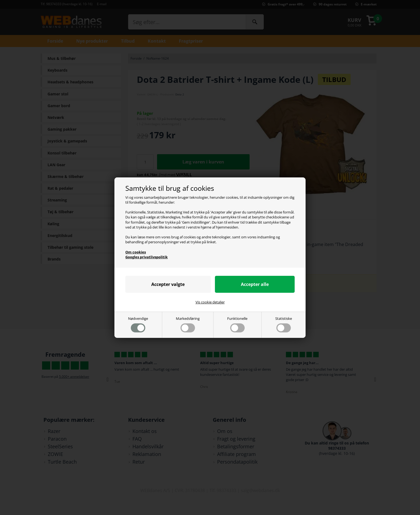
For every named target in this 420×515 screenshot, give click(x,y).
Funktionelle (237, 324)
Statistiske (284, 324)
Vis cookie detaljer (210, 302)
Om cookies (136, 252)
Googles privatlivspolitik (147, 257)
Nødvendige (138, 324)
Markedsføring (188, 324)
